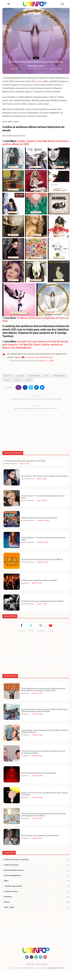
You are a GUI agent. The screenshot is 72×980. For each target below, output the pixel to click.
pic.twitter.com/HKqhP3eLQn (38, 357)
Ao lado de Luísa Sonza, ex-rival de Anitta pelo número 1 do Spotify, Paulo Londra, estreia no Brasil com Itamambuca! (35, 344)
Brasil (37, 902)
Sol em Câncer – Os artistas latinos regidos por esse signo (43, 497)
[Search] (62, 4)
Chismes (37, 897)
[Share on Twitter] (31, 387)
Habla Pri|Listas (37, 865)
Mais (37, 881)
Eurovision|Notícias (37, 876)
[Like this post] (19, 387)
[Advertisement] (36, 430)
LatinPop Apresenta (37, 886)
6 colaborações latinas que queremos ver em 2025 (24, 461)
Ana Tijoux (8, 376)
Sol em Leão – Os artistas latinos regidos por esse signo (44, 476)
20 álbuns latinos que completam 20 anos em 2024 (42, 601)
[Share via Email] (42, 387)
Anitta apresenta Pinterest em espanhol (38, 773)
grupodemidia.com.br (56, 968)
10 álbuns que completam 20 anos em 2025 (39, 580)
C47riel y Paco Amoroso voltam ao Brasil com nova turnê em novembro (43, 752)
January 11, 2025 (46, 361)
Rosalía (38, 81)
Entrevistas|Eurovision (37, 870)
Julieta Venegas (34, 376)
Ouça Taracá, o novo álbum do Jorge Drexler (40, 835)
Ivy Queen (20, 376)
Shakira (28, 380)
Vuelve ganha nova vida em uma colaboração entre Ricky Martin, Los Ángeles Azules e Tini (43, 689)
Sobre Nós (30, 964)
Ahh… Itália (37, 907)
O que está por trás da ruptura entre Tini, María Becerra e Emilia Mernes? (45, 731)
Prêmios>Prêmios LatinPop (37, 860)
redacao (22, 69)
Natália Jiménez (59, 376)
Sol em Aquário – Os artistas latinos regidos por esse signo (43, 538)
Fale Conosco (42, 964)
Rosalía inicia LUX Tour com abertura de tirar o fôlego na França (44, 794)
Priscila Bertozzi (11, 464)
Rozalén (18, 380)
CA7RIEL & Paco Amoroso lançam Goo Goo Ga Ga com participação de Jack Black (44, 815)
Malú (47, 376)
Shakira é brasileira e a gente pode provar (39, 518)
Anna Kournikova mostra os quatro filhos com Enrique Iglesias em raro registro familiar (44, 710)
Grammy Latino (37, 891)
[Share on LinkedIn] (36, 387)
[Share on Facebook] (25, 387)
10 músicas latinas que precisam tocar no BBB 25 (42, 559)
